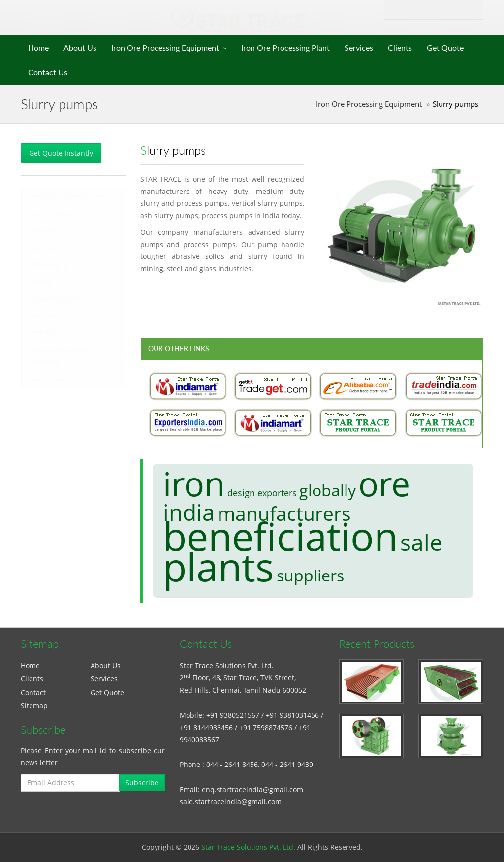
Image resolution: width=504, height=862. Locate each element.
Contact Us (48, 72)
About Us (80, 48)
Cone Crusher (50, 265)
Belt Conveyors (52, 379)
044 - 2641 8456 (232, 764)
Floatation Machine (58, 299)
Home (38, 48)
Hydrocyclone (50, 333)
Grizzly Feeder (50, 214)
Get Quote (445, 48)
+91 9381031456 (292, 715)
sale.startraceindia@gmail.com (231, 802)
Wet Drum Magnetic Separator (59, 356)
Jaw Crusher (47, 248)
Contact (33, 692)
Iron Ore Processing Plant (285, 48)
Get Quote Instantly (61, 153)
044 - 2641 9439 (287, 764)
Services (359, 48)
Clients (400, 48)
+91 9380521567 (233, 715)
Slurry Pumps (50, 316)
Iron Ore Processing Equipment (165, 48)
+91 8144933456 (206, 727)
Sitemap (34, 706)
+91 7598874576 (266, 727)
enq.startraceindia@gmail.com (252, 789)
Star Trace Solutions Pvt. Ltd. (248, 847)
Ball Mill (41, 282)
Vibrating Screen (54, 231)
